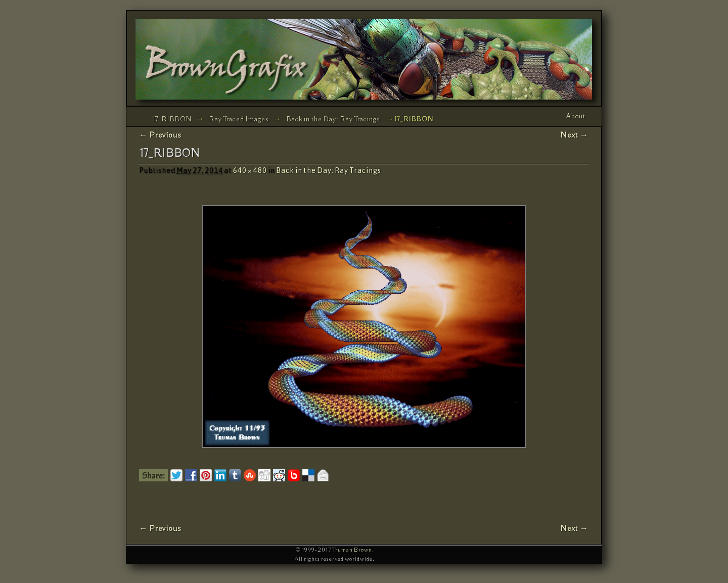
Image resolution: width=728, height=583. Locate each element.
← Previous (160, 135)
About (576, 116)
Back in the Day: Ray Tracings (333, 119)
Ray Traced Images (239, 119)
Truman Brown (352, 550)
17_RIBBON (172, 119)
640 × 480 (250, 170)
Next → (574, 135)
